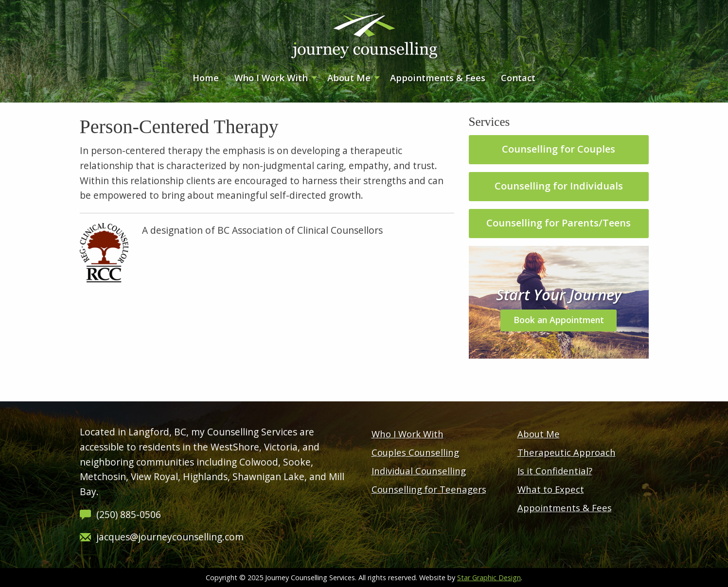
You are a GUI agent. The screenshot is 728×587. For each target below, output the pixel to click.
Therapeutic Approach (567, 452)
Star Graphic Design (489, 578)
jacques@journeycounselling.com (170, 537)
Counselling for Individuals (559, 186)
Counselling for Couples (559, 149)
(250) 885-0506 (129, 514)
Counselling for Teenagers (429, 489)
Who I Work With (271, 78)
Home (206, 78)
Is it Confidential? (555, 471)
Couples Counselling (415, 452)
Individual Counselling (419, 471)
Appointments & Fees (438, 78)
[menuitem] (206, 78)
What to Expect (551, 489)
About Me (349, 78)
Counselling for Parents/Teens (559, 223)
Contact (518, 78)
